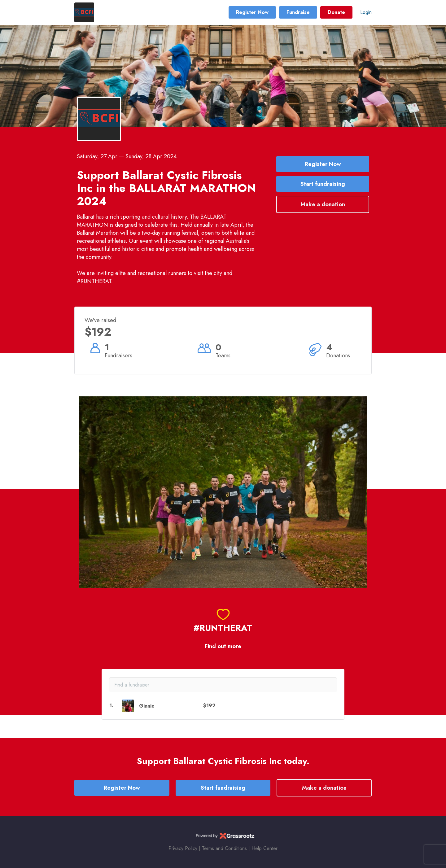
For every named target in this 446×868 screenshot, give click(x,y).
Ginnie (147, 706)
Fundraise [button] (298, 12)
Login (366, 12)
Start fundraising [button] (323, 184)
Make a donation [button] (323, 204)
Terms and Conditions (224, 848)
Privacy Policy (183, 848)
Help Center (265, 848)
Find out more (223, 646)
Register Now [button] (252, 12)
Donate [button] (336, 12)
